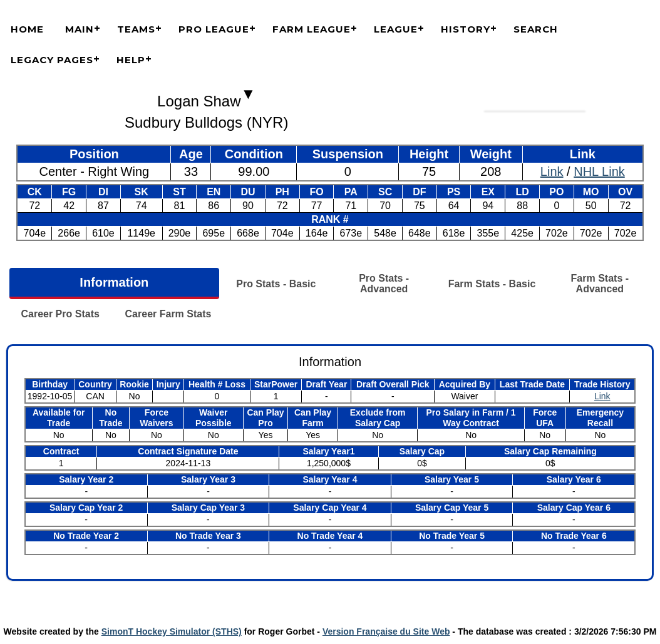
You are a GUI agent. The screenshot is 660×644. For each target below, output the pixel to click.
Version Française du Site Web (386, 631)
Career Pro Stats (60, 314)
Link (552, 171)
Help (131, 60)
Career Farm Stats (168, 314)
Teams (136, 29)
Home (27, 29)
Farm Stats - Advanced (600, 284)
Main (80, 29)
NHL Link (599, 171)
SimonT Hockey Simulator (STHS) (172, 631)
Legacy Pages (52, 60)
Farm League (312, 29)
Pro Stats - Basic (276, 284)
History (466, 29)
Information (114, 282)
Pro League (214, 29)
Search (536, 29)
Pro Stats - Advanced (384, 284)
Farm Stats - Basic (492, 284)
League (396, 29)
